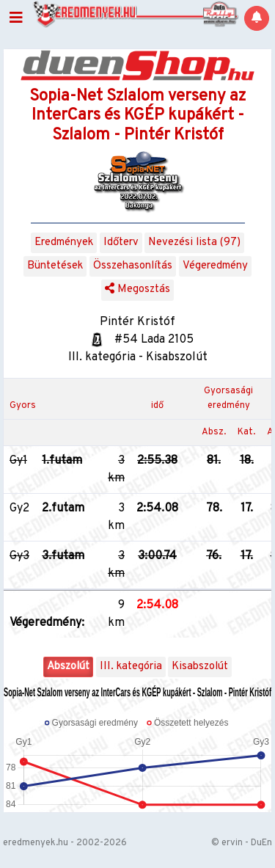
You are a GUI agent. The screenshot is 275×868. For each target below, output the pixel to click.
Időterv (121, 242)
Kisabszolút (200, 667)
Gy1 (18, 461)
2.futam (63, 508)
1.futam (62, 461)
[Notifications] (257, 18)
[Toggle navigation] (16, 18)
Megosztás (137, 289)
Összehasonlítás (133, 266)
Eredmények (64, 242)
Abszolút (68, 667)
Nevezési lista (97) (194, 242)
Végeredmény (215, 266)
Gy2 (19, 508)
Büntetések (55, 266)
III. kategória (131, 667)
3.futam (63, 556)
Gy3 (19, 556)
